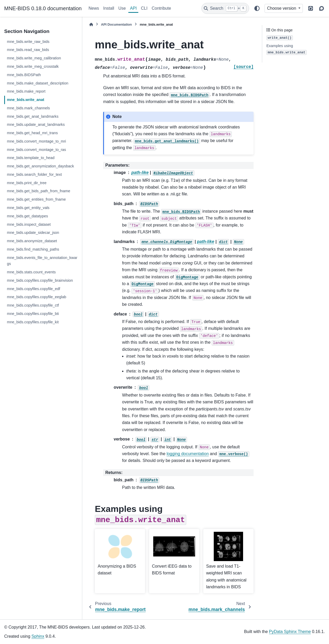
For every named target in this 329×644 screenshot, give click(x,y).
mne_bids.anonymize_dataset (32, 241)
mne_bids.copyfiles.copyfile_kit (33, 322)
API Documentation (116, 24)
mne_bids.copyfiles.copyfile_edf (33, 289)
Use (122, 8)
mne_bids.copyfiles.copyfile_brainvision (40, 280)
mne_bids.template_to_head (31, 158)
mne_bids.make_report (26, 91)
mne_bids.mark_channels (28, 108)
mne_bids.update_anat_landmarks (36, 125)
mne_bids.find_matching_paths (33, 249)
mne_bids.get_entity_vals (28, 208)
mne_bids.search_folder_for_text (34, 174)
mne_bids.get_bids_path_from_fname (39, 191)
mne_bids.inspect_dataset (29, 224)
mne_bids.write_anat (25, 100)
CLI (144, 8)
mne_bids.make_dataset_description (37, 83)
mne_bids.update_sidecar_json (33, 233)
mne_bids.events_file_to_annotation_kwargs (42, 261)
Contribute (161, 8)
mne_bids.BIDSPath (24, 75)
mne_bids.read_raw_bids (28, 50)
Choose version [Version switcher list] (282, 8)
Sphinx (38, 636)
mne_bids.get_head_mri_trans (32, 133)
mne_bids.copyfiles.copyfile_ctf (33, 305)
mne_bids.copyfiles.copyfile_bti (33, 314)
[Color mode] (257, 8)
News (94, 8)
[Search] (225, 8)
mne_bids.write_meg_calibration (34, 58)
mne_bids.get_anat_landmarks (33, 116)
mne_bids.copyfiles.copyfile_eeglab (36, 297)
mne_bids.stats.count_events (31, 272)
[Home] (91, 24)
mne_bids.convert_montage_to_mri (36, 141)
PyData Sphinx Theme (290, 632)
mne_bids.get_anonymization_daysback (40, 166)
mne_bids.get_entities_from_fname (36, 199)
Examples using (287, 49)
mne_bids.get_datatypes (27, 216)
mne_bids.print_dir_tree (27, 183)
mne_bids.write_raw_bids (28, 42)
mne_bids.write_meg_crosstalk (33, 66)
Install (109, 8)
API (133, 8)
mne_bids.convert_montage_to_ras (36, 150)
